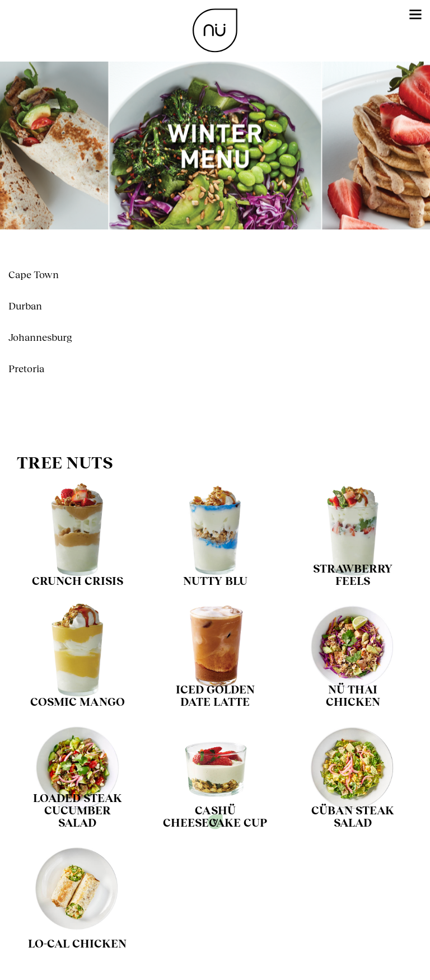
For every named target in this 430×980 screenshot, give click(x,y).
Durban (25, 306)
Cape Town (34, 274)
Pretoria (26, 368)
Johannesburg (40, 337)
